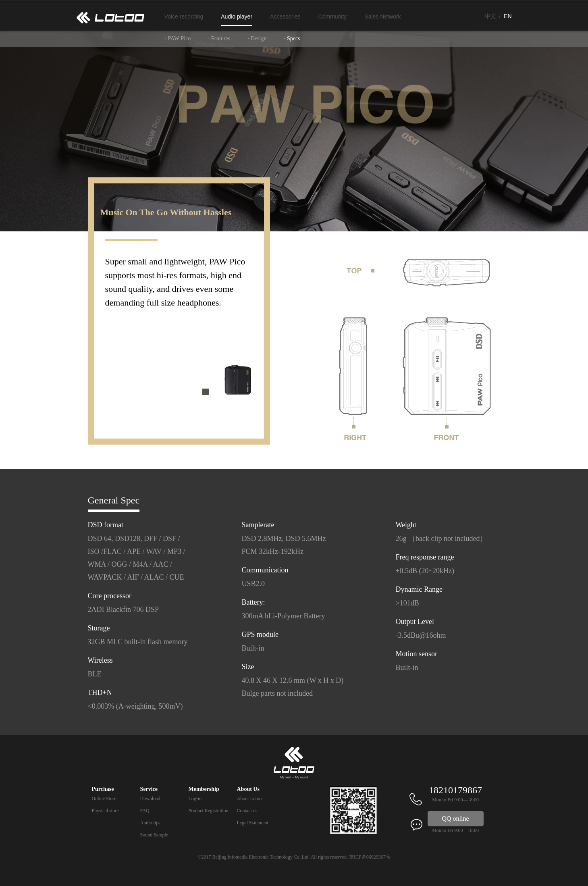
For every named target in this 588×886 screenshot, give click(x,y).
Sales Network (382, 17)
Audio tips (150, 823)
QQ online (456, 818)
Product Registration (209, 811)
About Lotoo (249, 799)
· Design (257, 38)
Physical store (105, 811)
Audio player (237, 17)
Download (150, 799)
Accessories (285, 17)
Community (333, 17)
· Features (219, 38)
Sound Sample (154, 835)
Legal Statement (253, 823)
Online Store (104, 799)
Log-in (195, 799)
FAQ (145, 811)
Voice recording (184, 17)
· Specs (292, 38)
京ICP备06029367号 (370, 857)
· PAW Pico (178, 38)
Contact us (247, 811)
